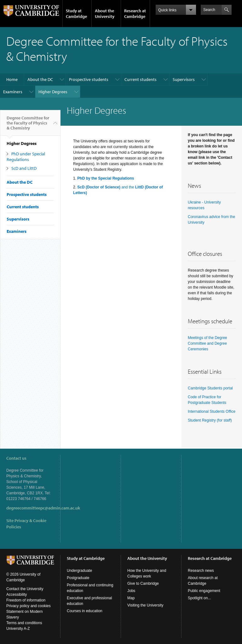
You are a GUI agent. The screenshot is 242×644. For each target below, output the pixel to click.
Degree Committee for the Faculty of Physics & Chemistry (28, 125)
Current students (141, 79)
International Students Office (212, 411)
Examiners (13, 92)
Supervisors (184, 79)
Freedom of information (26, 600)
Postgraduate (78, 578)
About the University (105, 14)
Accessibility (17, 595)
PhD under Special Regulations (26, 157)
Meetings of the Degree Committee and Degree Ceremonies (207, 343)
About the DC (40, 79)
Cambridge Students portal (210, 388)
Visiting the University (145, 605)
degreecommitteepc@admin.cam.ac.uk (43, 508)
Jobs (131, 591)
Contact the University (25, 589)
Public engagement (204, 591)
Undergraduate (79, 571)
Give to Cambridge (143, 584)
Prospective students (89, 79)
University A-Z (18, 629)
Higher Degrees (53, 92)
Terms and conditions (24, 623)
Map (131, 598)
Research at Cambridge (135, 14)
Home (12, 79)
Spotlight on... (199, 598)
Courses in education (85, 611)
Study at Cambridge (76, 14)
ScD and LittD (24, 168)
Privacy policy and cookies (29, 606)
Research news (201, 571)
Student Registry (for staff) (210, 420)
